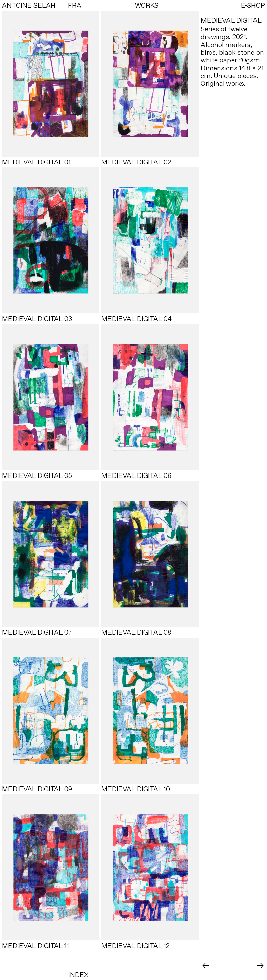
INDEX (78, 975)
